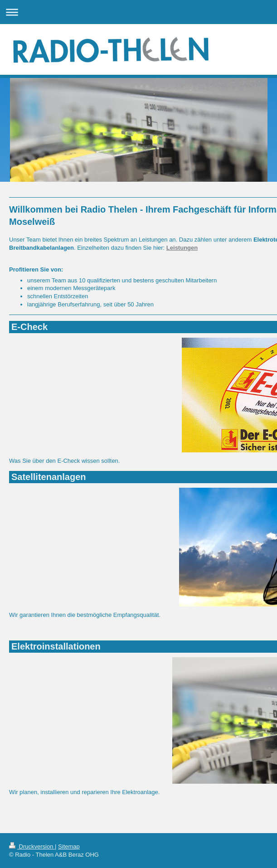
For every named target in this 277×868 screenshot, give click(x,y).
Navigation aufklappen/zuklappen (138, 12)
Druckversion (32, 846)
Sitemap (69, 846)
